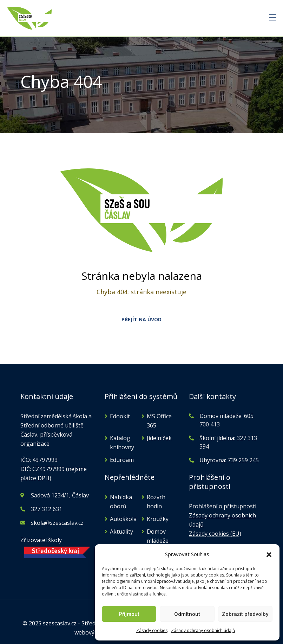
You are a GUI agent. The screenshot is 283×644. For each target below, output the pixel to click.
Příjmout (129, 614)
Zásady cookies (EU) (215, 534)
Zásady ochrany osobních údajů (203, 630)
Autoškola (123, 519)
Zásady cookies (152, 630)
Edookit (120, 416)
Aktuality (121, 532)
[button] (269, 554)
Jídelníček (159, 438)
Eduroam (122, 460)
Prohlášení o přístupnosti (223, 506)
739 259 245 (243, 460)
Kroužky (158, 519)
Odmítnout (187, 614)
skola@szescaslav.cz (57, 523)
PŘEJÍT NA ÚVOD (141, 319)
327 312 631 (47, 509)
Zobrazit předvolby (245, 614)
